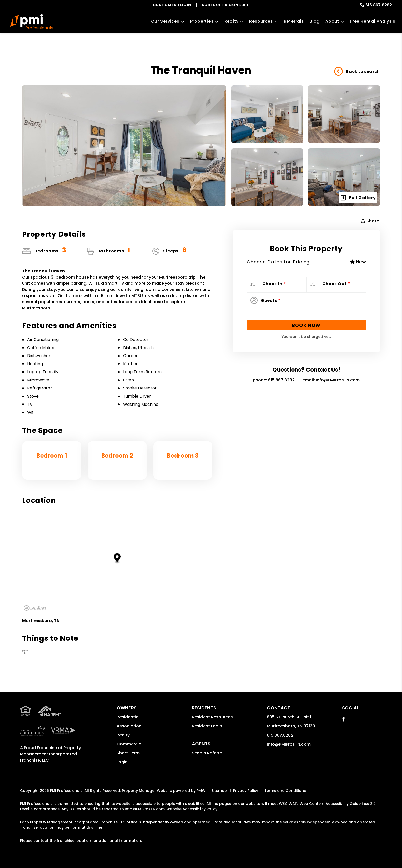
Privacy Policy (246, 791)
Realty (123, 735)
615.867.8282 (379, 5)
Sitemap (219, 791)
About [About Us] (332, 21)
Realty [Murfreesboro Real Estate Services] (232, 21)
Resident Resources (212, 717)
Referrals (294, 21)
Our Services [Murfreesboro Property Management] (165, 21)
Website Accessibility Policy (192, 809)
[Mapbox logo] (35, 608)
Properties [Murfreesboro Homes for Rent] (202, 21)
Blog (315, 21)
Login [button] (122, 762)
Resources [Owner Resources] (261, 21)
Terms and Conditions (285, 791)
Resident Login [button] (207, 726)
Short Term (128, 753)
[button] (343, 719)
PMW (201, 791)
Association (129, 726)
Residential (128, 717)
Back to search (357, 72)
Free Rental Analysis (373, 21)
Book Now (306, 325)
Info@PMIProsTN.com (338, 380)
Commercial (130, 744)
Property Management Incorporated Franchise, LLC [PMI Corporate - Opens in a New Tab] (51, 754)
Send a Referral (208, 753)
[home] (31, 22)
